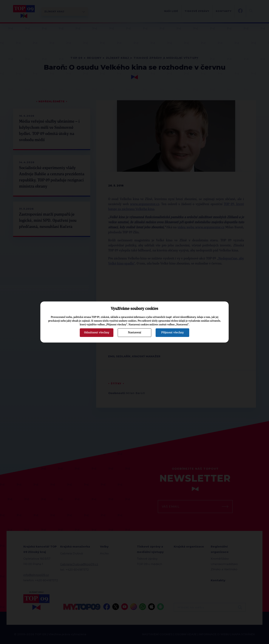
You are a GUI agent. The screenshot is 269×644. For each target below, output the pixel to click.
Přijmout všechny (173, 332)
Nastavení (134, 332)
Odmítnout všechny (97, 332)
